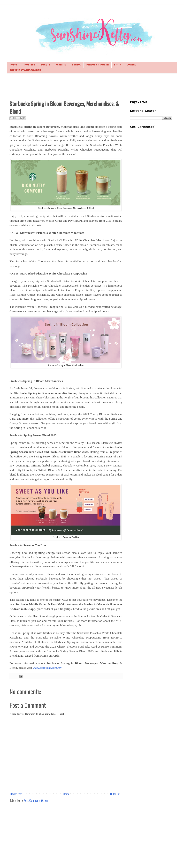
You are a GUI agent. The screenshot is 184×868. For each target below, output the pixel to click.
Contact (132, 65)
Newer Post (16, 794)
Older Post (116, 794)
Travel (76, 65)
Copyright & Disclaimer (25, 71)
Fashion (61, 65)
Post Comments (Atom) (36, 800)
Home (13, 65)
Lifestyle (29, 65)
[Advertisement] (92, 86)
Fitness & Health (98, 65)
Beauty (45, 65)
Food (118, 65)
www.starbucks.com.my (47, 668)
